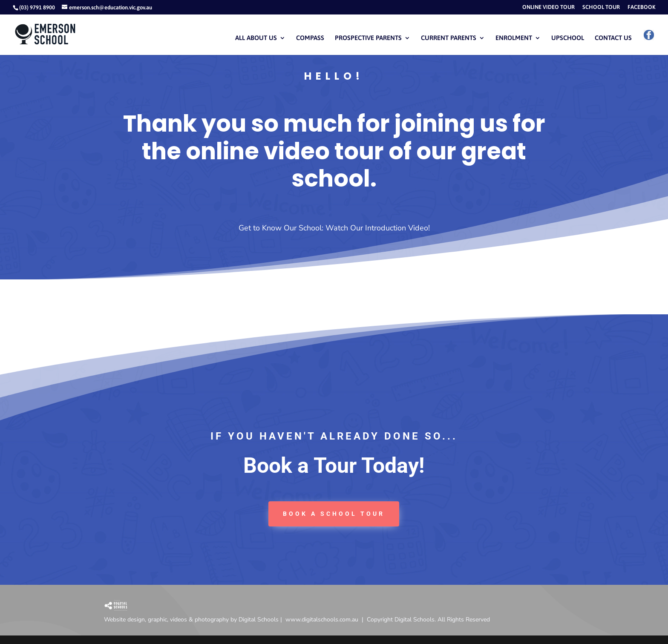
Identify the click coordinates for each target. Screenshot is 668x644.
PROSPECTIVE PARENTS (368, 38)
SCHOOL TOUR (601, 7)
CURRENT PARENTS (449, 38)
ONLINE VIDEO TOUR (549, 7)
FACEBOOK (641, 7)
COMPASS (310, 38)
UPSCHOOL (568, 38)
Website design (124, 620)
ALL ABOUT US (256, 38)
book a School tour (334, 514)
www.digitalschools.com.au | (326, 620)
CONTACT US (613, 38)
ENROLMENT (514, 38)
